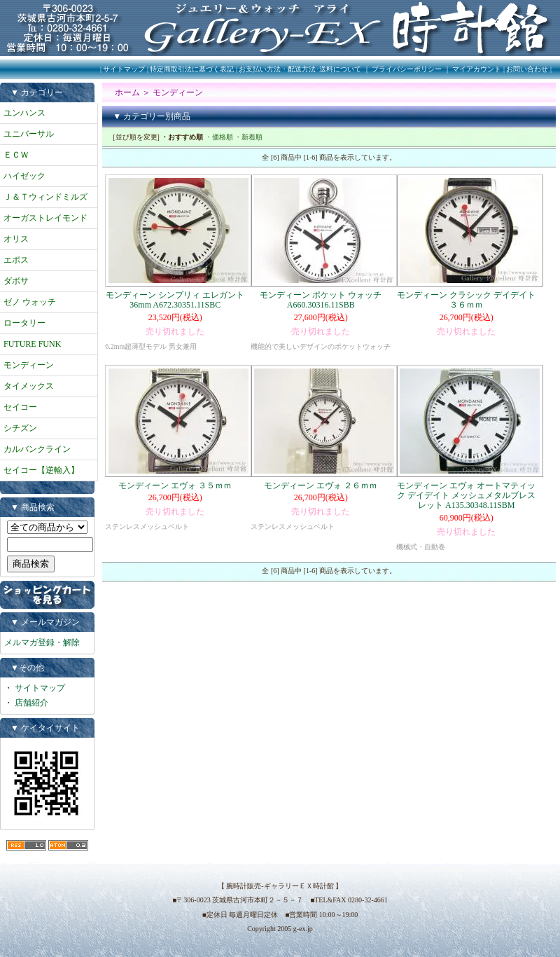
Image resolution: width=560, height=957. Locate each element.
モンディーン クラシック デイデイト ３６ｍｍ (466, 300)
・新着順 (248, 137)
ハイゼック (24, 176)
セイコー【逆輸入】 (41, 470)
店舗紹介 (31, 703)
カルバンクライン (37, 449)
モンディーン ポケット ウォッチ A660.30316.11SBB (321, 300)
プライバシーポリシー (407, 69)
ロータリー (24, 323)
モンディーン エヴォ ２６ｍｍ (321, 486)
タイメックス (29, 386)
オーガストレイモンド (45, 218)
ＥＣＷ (16, 155)
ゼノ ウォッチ (30, 302)
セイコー (20, 407)
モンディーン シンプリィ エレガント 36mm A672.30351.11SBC (175, 300)
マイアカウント (477, 69)
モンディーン (29, 365)
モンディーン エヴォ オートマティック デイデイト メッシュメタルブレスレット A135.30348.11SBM (466, 496)
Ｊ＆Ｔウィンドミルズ (45, 197)
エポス (16, 260)
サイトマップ (124, 69)
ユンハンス (24, 113)
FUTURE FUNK (32, 344)
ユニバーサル (29, 134)
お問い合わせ (527, 69)
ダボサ (16, 281)
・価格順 (219, 137)
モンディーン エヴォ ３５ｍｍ (175, 486)
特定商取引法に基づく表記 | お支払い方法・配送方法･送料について (255, 69)
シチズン (20, 428)
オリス (16, 239)
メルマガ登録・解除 (42, 642)
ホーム (127, 92)
